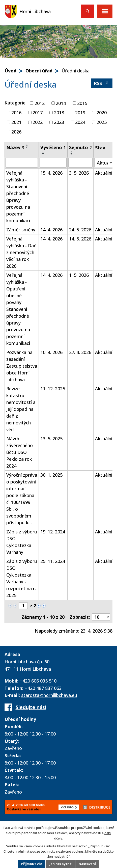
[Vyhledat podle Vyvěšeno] (53, 163)
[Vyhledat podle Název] (22, 163)
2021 (16, 122)
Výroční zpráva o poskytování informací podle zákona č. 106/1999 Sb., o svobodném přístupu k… (22, 499)
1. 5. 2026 (79, 275)
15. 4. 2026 (51, 173)
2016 (16, 113)
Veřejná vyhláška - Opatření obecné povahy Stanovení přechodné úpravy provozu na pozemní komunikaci (18, 309)
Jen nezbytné (60, 864)
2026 (16, 131)
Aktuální (104, 173)
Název (15, 147)
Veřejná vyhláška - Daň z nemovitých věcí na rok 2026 (21, 252)
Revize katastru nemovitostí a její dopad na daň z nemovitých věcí (21, 409)
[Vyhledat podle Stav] (104, 163)
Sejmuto (80, 147)
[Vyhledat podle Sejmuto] (80, 163)
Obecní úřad (39, 71)
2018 (59, 113)
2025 (102, 122)
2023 (59, 122)
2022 (38, 122)
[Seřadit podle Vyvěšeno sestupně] (43, 154)
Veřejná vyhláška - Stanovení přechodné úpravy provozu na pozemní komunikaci (18, 197)
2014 (61, 103)
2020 (102, 113)
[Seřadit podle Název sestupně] (27, 147)
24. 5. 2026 (80, 230)
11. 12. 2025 (53, 389)
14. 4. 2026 (51, 230)
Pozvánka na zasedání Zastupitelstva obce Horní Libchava (22, 366)
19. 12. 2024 (53, 532)
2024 (80, 122)
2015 (82, 103)
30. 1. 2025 (51, 475)
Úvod (10, 71)
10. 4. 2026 (51, 352)
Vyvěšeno (53, 147)
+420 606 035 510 (38, 681)
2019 (80, 113)
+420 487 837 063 (43, 688)
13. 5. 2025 (51, 439)
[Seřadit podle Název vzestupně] (27, 145)
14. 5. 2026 (80, 239)
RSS (102, 83)
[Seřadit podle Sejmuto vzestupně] (72, 152)
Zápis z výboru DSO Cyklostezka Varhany (22, 542)
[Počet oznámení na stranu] (101, 617)
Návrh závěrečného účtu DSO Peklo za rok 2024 (20, 452)
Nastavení (87, 864)
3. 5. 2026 (79, 173)
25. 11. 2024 (53, 561)
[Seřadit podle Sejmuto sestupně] (72, 154)
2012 (40, 103)
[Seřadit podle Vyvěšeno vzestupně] (43, 152)
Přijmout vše (31, 864)
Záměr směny (21, 230)
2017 (38, 113)
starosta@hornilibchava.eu (49, 695)
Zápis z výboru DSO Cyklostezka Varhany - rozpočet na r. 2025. (22, 578)
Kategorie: (16, 103)
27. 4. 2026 (80, 352)
